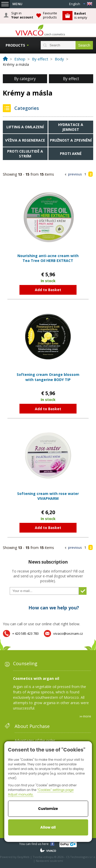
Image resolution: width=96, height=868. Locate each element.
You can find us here (34, 844)
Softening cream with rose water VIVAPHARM (48, 496)
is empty (81, 15)
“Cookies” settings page (55, 790)
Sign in (22, 15)
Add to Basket (48, 290)
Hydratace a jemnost (71, 127)
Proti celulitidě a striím (25, 154)
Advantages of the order (35, 740)
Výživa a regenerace (25, 140)
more (87, 716)
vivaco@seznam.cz (68, 633)
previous (75, 174)
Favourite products (50, 15)
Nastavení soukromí (49, 861)
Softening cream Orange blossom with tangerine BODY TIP (48, 377)
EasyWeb (23, 857)
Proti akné (71, 154)
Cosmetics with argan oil (36, 678)
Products (15, 45)
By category (25, 79)
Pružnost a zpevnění (71, 140)
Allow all (48, 827)
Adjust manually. (21, 794)
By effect (71, 79)
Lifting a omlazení (25, 127)
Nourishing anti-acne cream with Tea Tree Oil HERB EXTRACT (48, 258)
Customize (48, 809)
